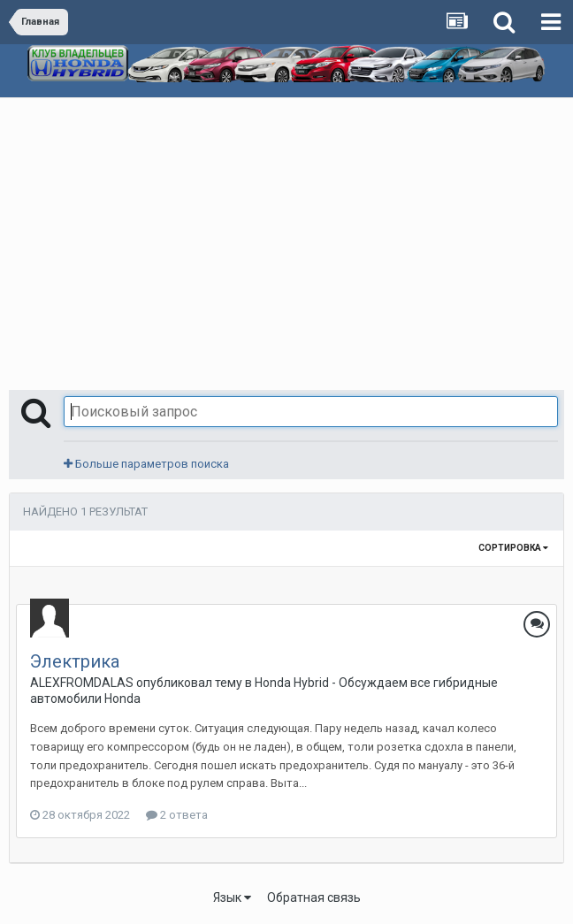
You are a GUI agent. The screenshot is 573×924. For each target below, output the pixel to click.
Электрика (75, 661)
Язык (232, 897)
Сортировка (513, 548)
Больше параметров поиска (146, 464)
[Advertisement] (286, 231)
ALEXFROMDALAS (82, 683)
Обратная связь (314, 897)
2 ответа (177, 815)
